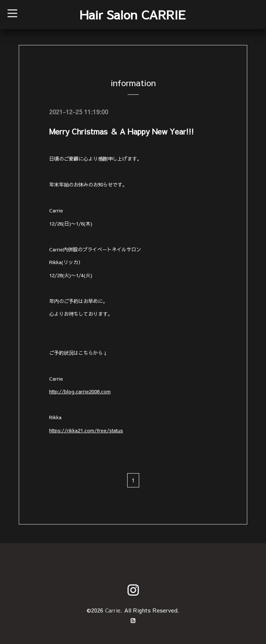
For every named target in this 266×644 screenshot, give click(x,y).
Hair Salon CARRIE (133, 14)
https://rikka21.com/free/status (86, 430)
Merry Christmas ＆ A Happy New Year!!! (122, 131)
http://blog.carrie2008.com (80, 391)
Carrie (113, 610)
